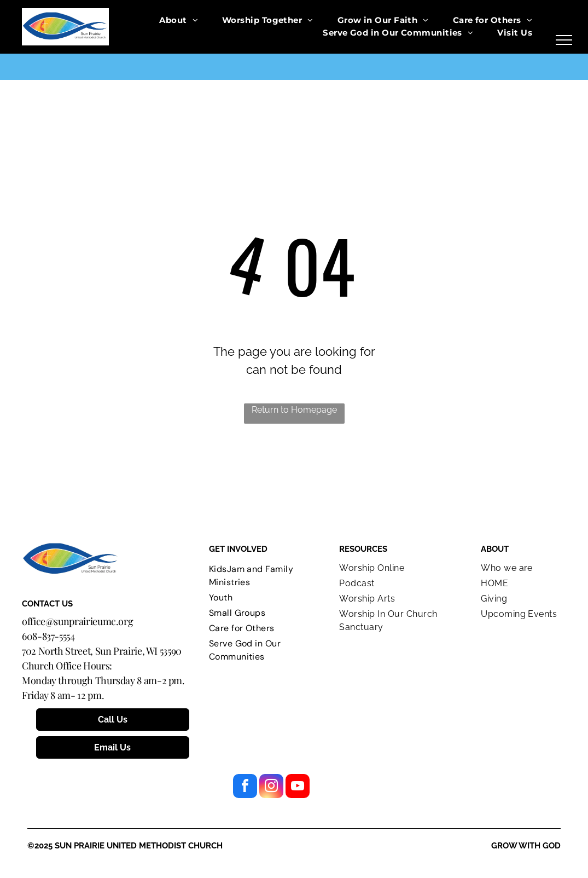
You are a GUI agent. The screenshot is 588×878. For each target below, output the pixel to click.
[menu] (564, 40)
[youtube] (298, 787)
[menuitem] (179, 21)
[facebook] (245, 787)
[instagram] (271, 787)
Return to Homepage (294, 410)
